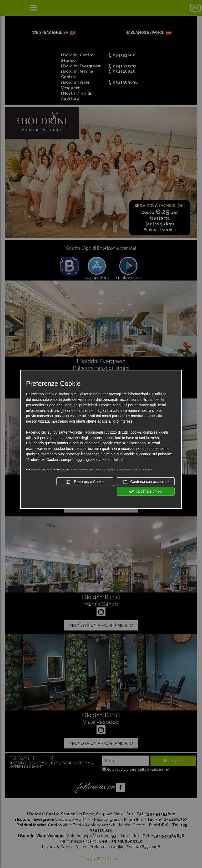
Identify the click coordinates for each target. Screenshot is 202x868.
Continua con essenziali (146, 482)
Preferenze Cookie (85, 482)
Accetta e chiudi (146, 492)
